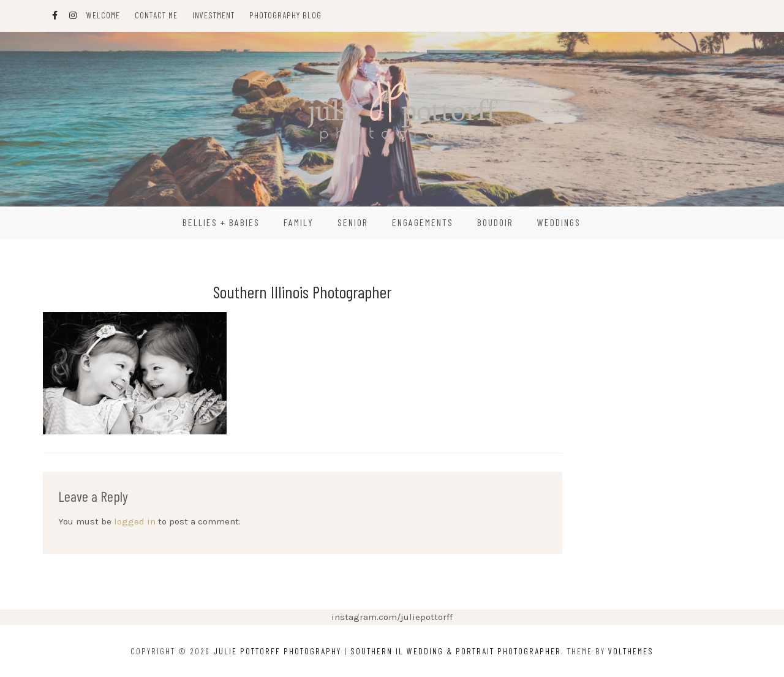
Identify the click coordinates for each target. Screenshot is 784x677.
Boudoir (495, 222)
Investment (213, 15)
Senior (353, 222)
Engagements (423, 222)
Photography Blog (285, 15)
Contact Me (156, 15)
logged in (135, 521)
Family (299, 222)
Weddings (559, 222)
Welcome (103, 15)
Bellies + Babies (221, 222)
